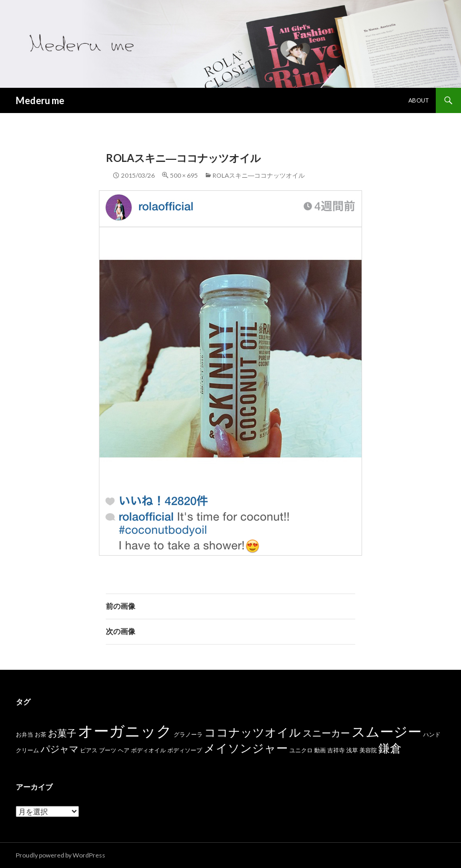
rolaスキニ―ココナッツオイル (259, 175)
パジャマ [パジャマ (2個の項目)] (59, 749)
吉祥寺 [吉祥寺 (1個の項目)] (336, 750)
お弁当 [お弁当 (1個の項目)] (24, 734)
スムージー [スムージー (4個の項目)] (387, 731)
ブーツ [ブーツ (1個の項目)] (108, 750)
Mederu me (40, 100)
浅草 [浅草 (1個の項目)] (352, 750)
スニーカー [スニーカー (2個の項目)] (326, 733)
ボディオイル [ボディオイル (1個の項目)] (148, 750)
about (419, 100)
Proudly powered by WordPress (61, 855)
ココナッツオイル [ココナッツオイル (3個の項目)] (253, 732)
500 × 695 (184, 175)
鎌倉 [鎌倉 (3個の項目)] (390, 748)
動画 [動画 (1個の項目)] (320, 750)
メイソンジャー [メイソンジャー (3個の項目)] (246, 748)
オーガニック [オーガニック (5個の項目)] (125, 731)
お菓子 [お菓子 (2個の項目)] (62, 733)
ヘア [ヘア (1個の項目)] (124, 750)
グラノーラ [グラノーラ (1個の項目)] (188, 734)
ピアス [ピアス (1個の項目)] (89, 750)
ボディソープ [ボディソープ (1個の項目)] (185, 750)
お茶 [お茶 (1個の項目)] (41, 734)
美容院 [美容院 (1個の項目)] (368, 750)
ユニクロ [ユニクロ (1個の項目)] (301, 750)
